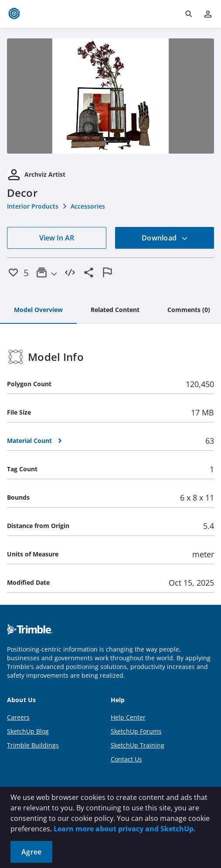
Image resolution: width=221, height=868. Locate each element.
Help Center (128, 717)
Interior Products (33, 206)
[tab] (38, 310)
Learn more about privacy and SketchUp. (125, 829)
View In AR (57, 238)
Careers (18, 717)
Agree (31, 852)
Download (165, 238)
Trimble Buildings (33, 745)
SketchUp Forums (136, 731)
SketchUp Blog (28, 731)
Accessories (88, 206)
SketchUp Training (138, 745)
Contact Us (126, 759)
